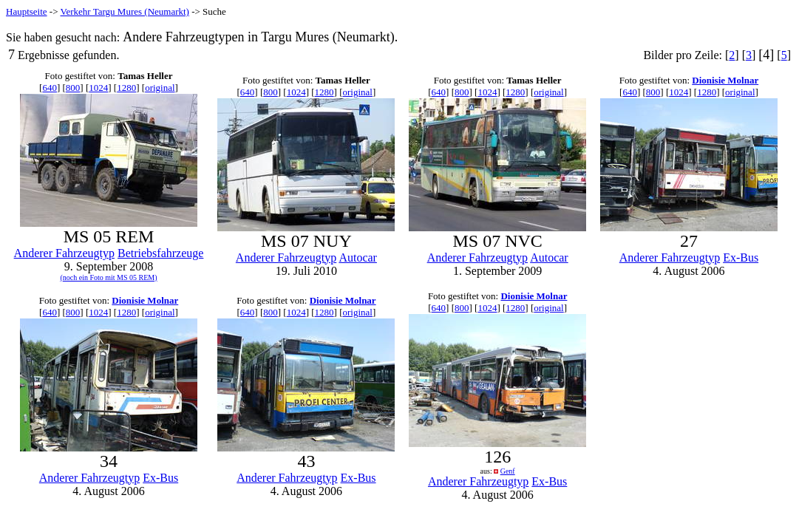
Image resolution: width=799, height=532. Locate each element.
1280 (126, 88)
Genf (508, 471)
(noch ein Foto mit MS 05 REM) (108, 277)
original (160, 88)
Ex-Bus (741, 258)
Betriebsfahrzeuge (160, 253)
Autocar (358, 258)
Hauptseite (27, 11)
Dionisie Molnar (725, 80)
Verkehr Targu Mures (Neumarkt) (125, 11)
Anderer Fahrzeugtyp (64, 253)
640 (50, 88)
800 (73, 88)
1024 (98, 88)
